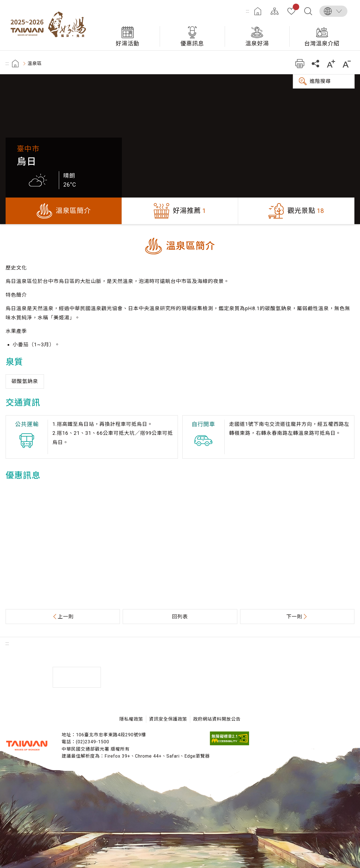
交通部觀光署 (27, 746)
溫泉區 (35, 63)
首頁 (258, 11)
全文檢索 (308, 11)
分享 (315, 63)
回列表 (180, 617)
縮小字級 (347, 63)
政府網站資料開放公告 (217, 719)
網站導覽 (275, 11)
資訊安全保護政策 (168, 719)
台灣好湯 (50, 25)
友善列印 (300, 63)
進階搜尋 (320, 81)
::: (248, 11)
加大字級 (331, 63)
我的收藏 (295, 8)
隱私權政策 (131, 719)
